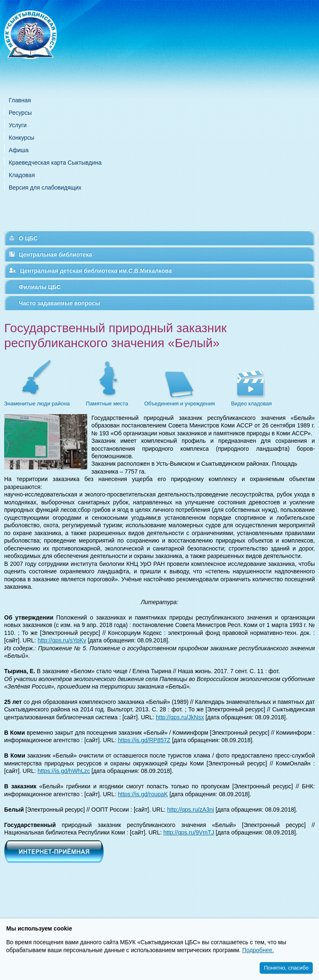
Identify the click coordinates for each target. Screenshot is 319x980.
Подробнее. (258, 950)
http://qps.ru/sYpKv (62, 640)
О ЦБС (28, 238)
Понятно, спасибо (286, 968)
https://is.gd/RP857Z (144, 740)
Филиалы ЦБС (40, 287)
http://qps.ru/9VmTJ (189, 832)
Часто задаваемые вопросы (59, 303)
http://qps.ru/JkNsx (180, 717)
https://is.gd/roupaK (143, 794)
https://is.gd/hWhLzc (64, 771)
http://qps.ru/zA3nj (190, 810)
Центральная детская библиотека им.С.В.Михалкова (96, 271)
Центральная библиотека (55, 254)
